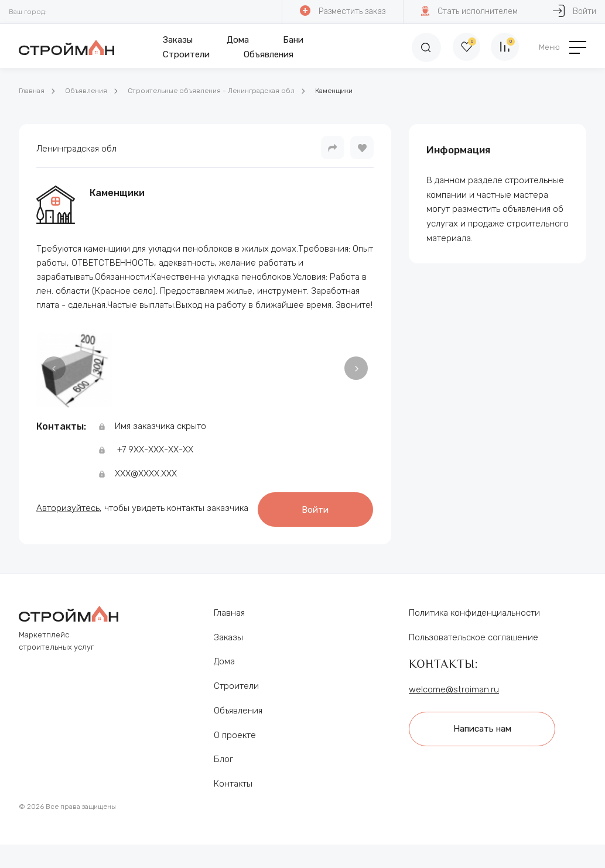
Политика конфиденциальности (474, 624)
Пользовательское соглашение (474, 648)
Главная (32, 91)
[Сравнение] (504, 47)
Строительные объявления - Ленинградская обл (211, 91)
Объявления (267, 54)
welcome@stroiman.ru (454, 701)
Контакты (233, 795)
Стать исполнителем (469, 11)
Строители (185, 54)
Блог (223, 770)
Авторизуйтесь (68, 498)
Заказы (177, 40)
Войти (105, 522)
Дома (237, 40)
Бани (292, 40)
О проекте (235, 746)
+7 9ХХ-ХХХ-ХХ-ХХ (155, 450)
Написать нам (484, 739)
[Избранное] (463, 47)
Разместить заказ (342, 11)
